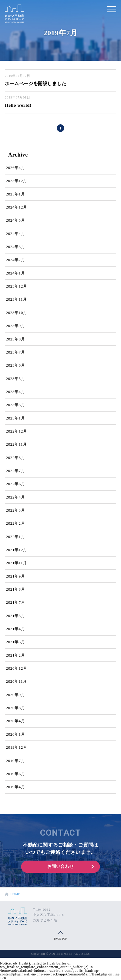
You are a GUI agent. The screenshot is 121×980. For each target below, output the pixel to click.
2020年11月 (17, 681)
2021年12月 (17, 550)
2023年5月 (16, 379)
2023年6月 (16, 365)
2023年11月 (17, 299)
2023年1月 (16, 418)
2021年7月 (16, 602)
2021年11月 (17, 563)
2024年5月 (16, 220)
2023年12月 (17, 286)
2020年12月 (17, 668)
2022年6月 (16, 484)
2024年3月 (16, 247)
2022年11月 (17, 444)
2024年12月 (17, 207)
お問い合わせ (61, 866)
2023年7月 (16, 352)
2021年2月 (16, 655)
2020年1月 (16, 734)
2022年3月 (16, 510)
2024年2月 (16, 260)
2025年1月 (16, 194)
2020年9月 (16, 695)
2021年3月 (16, 642)
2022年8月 (16, 458)
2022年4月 (16, 497)
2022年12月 (17, 431)
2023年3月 (16, 405)
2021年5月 (16, 616)
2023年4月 (16, 392)
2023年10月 (17, 313)
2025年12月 (17, 181)
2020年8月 (16, 708)
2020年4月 (16, 721)
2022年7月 (16, 471)
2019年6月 (16, 774)
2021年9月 (16, 576)
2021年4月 (16, 629)
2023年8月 (16, 339)
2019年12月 (17, 747)
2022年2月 (16, 523)
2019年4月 (16, 787)
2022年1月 (16, 537)
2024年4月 (16, 234)
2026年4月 (16, 168)
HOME (12, 894)
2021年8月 (16, 589)
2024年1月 (16, 273)
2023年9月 (16, 326)
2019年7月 (16, 761)
